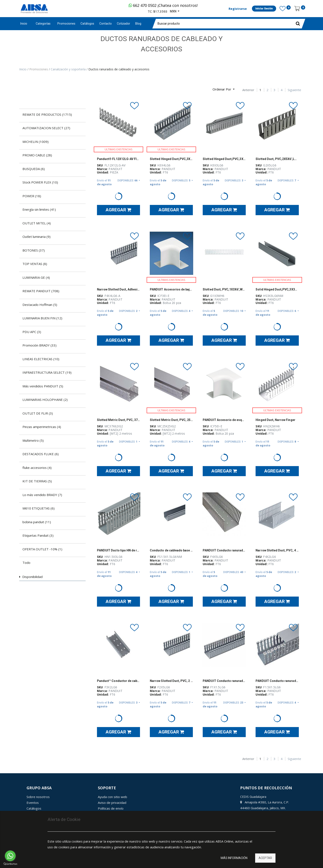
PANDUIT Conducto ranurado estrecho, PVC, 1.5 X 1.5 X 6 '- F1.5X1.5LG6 (277, 681)
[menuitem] (66, 24)
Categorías (43, 24)
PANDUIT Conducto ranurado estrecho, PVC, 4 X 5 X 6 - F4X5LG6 (224, 550)
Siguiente (294, 90)
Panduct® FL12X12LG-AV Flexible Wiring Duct (118, 159)
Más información (234, 858)
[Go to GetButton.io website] (10, 864)
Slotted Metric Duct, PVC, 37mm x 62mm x (118, 420)
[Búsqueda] (22, 88)
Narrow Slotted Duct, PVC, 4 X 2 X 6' (277, 550)
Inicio (24, 24)
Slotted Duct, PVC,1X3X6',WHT (224, 289)
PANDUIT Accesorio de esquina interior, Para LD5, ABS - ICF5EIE (224, 420)
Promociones (39, 69)
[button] (224, 89)
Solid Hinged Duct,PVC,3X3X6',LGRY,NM (277, 289)
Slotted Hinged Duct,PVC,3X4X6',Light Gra (171, 159)
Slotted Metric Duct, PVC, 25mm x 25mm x (171, 420)
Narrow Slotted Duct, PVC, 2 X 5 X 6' (171, 681)
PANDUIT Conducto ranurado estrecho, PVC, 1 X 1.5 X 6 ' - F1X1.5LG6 (224, 681)
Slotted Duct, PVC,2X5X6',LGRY (277, 159)
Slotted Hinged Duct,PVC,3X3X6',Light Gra (224, 159)
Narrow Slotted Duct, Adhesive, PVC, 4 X (118, 289)
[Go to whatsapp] (10, 856)
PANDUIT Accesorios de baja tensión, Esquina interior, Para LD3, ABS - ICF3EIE (171, 289)
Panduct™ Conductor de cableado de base (118, 681)
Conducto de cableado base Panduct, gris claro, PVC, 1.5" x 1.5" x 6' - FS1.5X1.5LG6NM (171, 550)
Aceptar (265, 858)
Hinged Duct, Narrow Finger (275, 420)
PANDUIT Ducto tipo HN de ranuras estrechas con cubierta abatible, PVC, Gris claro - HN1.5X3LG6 (118, 550)
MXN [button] (173, 11)
